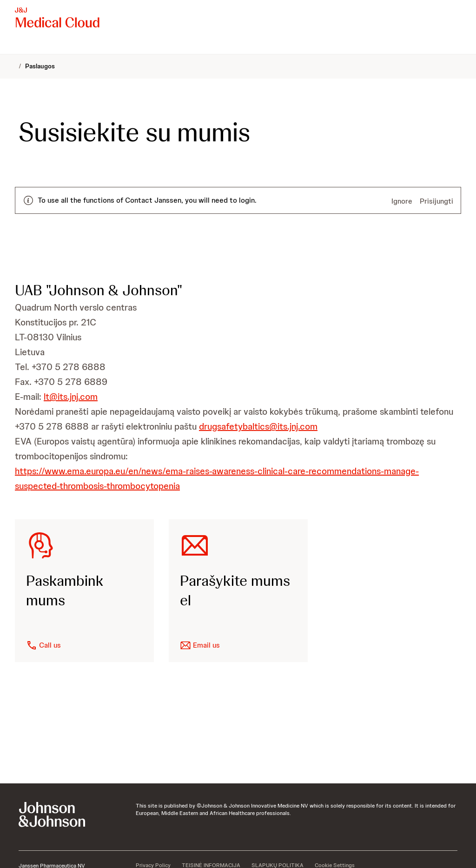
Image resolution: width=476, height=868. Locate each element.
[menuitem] (19, 45)
